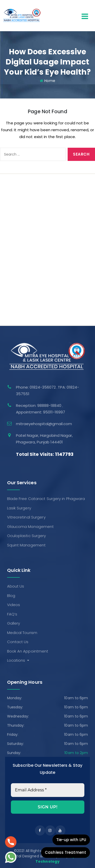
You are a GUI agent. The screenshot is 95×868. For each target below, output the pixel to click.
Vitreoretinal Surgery (24, 284)
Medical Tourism (20, 230)
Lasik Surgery (17, 274)
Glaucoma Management (29, 293)
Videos (12, 203)
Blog (9, 193)
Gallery (12, 221)
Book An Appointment (26, 249)
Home (50, 81)
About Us (14, 184)
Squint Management (24, 311)
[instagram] (50, 830)
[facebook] (40, 830)
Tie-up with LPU (71, 840)
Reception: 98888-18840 (39, 405)
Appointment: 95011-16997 (41, 412)
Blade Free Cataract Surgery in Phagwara (44, 265)
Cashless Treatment (65, 852)
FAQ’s (10, 212)
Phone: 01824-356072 (36, 387)
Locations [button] (17, 660)
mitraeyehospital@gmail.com (44, 424)
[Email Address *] (48, 790)
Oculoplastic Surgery (25, 302)
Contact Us (16, 240)
